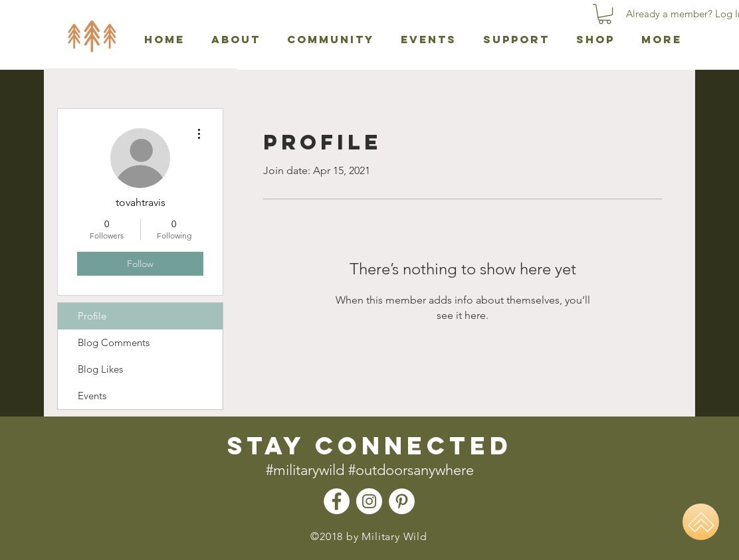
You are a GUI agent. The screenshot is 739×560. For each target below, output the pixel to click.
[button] (605, 14)
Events (92, 396)
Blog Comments (114, 342)
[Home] (701, 522)
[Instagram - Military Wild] (369, 501)
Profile (92, 316)
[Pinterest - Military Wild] (402, 501)
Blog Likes (100, 369)
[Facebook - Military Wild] (337, 501)
